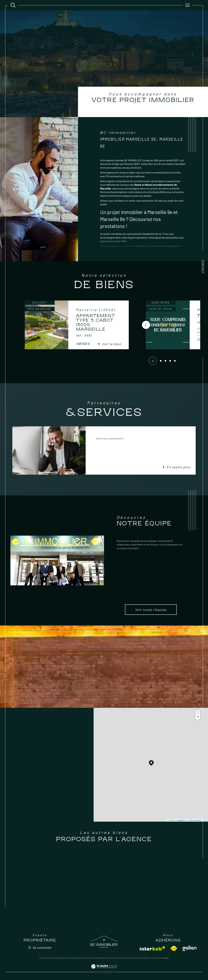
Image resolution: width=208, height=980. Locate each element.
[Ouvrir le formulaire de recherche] (13, 5)
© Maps (180, 820)
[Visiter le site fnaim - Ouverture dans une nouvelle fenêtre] (174, 948)
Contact (203, 267)
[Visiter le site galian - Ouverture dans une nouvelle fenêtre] (189, 948)
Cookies (165, 958)
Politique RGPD (154, 958)
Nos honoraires (97, 958)
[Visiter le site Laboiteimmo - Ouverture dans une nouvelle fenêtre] (104, 970)
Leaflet (171, 820)
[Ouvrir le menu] (188, 5)
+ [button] (198, 712)
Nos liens (143, 958)
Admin (135, 958)
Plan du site (110, 958)
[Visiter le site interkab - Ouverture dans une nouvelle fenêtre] (152, 948)
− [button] (198, 717)
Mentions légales (124, 958)
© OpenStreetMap (194, 820)
